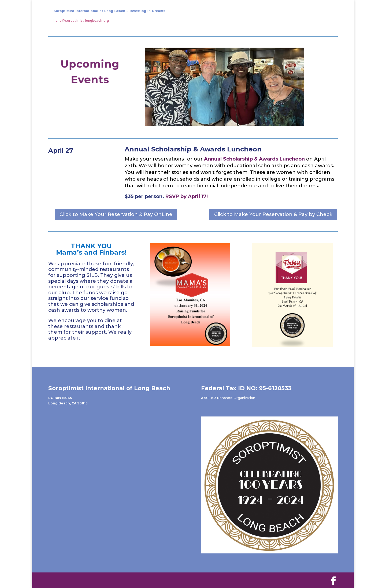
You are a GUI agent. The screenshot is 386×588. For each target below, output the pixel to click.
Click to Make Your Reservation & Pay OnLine (116, 214)
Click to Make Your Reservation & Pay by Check (273, 214)
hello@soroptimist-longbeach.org (81, 21)
